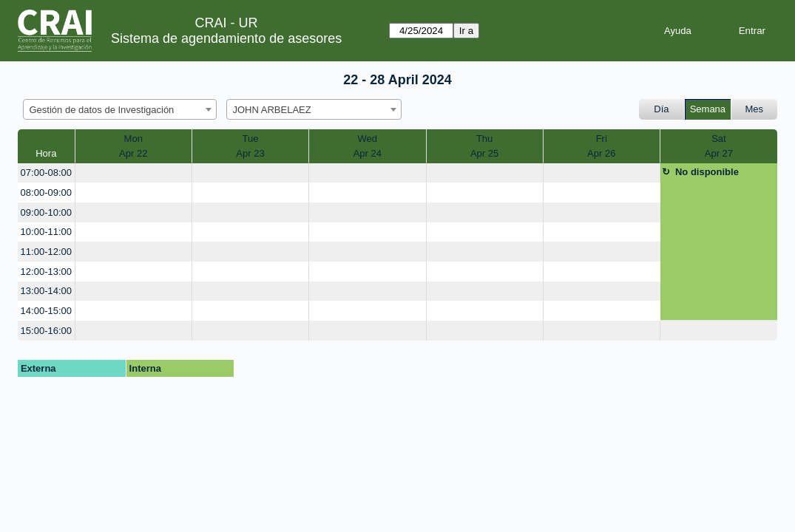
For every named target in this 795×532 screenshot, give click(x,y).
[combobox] (120, 109)
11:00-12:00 (46, 252)
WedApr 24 (368, 146)
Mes (755, 109)
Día (661, 109)
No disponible (707, 172)
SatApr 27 (719, 146)
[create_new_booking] (133, 173)
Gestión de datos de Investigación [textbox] (102, 110)
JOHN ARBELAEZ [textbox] (272, 110)
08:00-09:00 (46, 192)
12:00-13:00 (46, 272)
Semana (708, 109)
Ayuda (678, 31)
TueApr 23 (250, 146)
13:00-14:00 (46, 291)
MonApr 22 (133, 146)
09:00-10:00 (46, 212)
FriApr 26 (601, 146)
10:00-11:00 (46, 232)
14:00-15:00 (46, 311)
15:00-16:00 (46, 331)
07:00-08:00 (46, 173)
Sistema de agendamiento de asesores (226, 38)
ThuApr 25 (484, 146)
